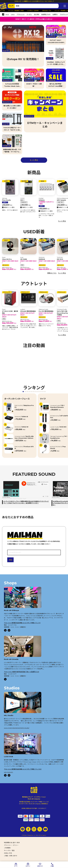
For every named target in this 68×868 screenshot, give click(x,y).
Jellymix (47, 202)
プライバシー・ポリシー (11, 845)
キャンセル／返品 (9, 850)
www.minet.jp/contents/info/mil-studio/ (17, 728)
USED (13, 14)
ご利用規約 (7, 848)
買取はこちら (52, 273)
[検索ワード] (37, 6)
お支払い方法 (8, 853)
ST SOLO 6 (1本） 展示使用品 (10, 314)
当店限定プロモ (46, 14)
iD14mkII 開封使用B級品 (28, 313)
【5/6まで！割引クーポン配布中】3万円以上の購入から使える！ (34, 19)
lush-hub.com (8, 772)
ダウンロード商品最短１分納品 (18, 11)
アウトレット (21, 14)
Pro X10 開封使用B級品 (47, 313)
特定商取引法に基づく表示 (12, 843)
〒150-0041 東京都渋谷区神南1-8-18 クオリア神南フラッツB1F (23, 769)
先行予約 (37, 14)
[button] (23, 392)
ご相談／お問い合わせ (11, 856)
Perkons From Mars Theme (20, 499)
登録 (10, 560)
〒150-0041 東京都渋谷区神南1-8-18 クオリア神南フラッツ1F (22, 623)
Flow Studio (6, 200)
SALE (7, 14)
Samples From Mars (7, 499)
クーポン (29, 14)
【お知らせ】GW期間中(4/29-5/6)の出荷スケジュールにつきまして (34, 1)
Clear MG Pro (10, 261)
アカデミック (64, 14)
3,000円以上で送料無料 (35, 11)
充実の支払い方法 (49, 11)
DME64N (47, 261)
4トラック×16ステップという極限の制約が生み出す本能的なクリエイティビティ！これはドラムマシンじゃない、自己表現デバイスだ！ (26, 502)
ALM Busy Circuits (56, 499)
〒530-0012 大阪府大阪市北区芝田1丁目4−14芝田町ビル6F (22, 672)
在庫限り (55, 14)
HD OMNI (28, 261)
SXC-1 (22, 200)
